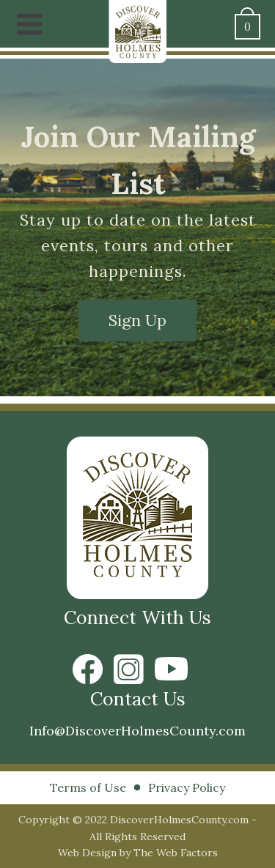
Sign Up (137, 320)
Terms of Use (88, 787)
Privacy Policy (187, 787)
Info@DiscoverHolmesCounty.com (137, 731)
